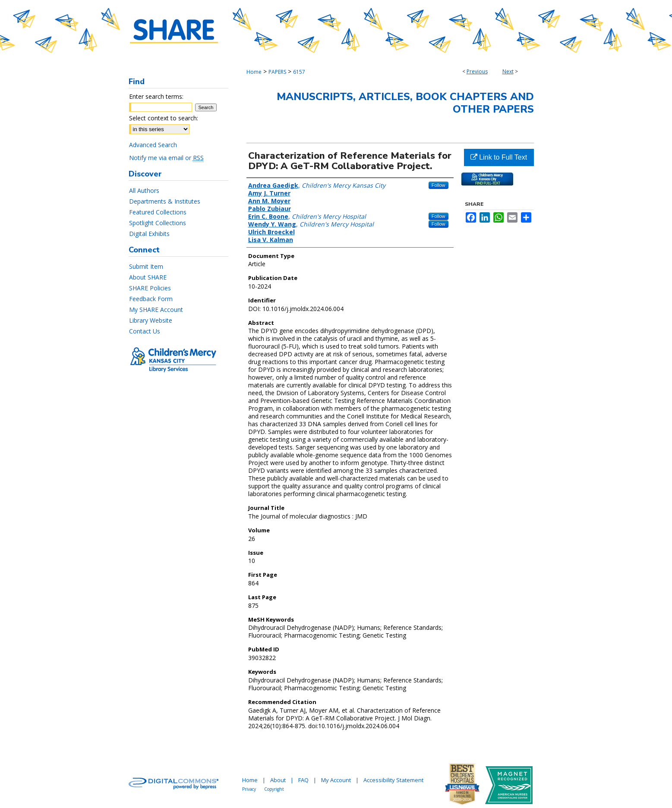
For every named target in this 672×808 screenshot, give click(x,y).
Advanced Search (153, 145)
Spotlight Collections (158, 223)
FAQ (303, 780)
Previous (477, 71)
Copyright (274, 789)
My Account (336, 780)
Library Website (151, 320)
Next (508, 71)
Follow (439, 185)
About (278, 780)
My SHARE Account (156, 310)
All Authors (144, 190)
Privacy (249, 789)
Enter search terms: (156, 96)
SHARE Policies (150, 288)
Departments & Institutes (165, 201)
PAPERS (277, 72)
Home (254, 72)
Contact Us (145, 331)
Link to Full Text (499, 157)
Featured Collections (158, 212)
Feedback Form (151, 299)
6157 (299, 72)
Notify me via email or (166, 158)
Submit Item (146, 266)
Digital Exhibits (149, 234)
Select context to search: (164, 118)
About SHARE (148, 277)
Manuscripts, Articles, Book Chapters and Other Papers (405, 103)
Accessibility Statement (393, 780)
